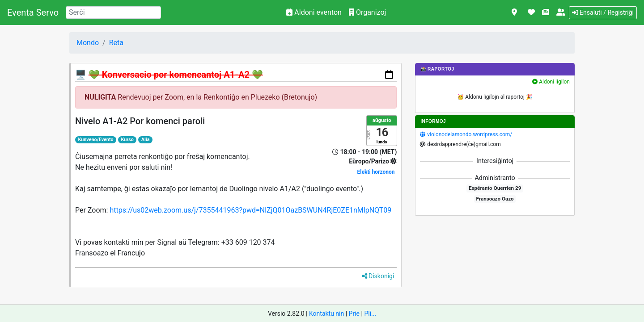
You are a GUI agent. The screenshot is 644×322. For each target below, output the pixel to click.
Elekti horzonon (376, 172)
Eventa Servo (33, 13)
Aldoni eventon (314, 12)
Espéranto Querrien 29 (495, 188)
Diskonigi (378, 276)
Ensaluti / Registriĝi (603, 13)
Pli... (370, 314)
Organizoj (367, 12)
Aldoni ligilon (551, 82)
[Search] (113, 13)
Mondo (88, 43)
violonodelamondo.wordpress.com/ (470, 134)
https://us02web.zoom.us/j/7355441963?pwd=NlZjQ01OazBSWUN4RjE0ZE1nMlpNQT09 (250, 210)
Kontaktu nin (326, 314)
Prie (354, 314)
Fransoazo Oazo (495, 199)
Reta (116, 43)
